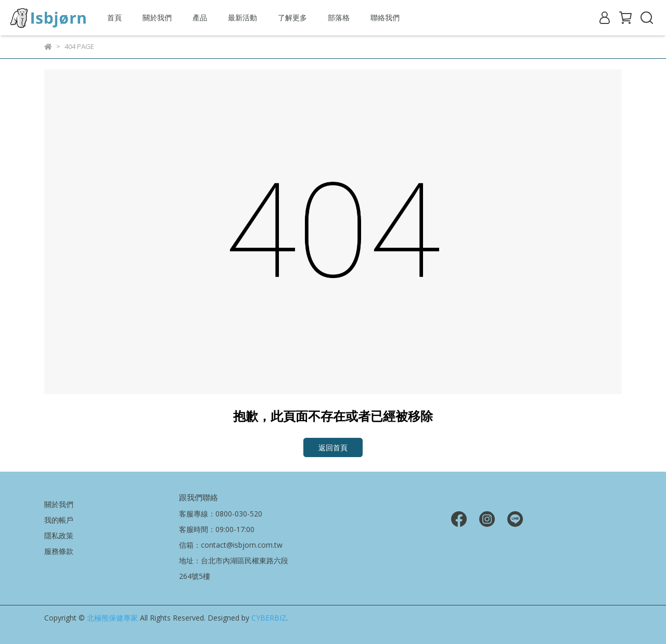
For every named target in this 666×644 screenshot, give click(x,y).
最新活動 (242, 17)
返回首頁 (333, 447)
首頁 (114, 17)
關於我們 (157, 17)
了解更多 (292, 17)
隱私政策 (59, 535)
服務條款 (59, 551)
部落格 (339, 17)
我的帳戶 (59, 520)
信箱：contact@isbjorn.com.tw (231, 545)
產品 (200, 17)
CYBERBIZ (269, 618)
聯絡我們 (385, 17)
